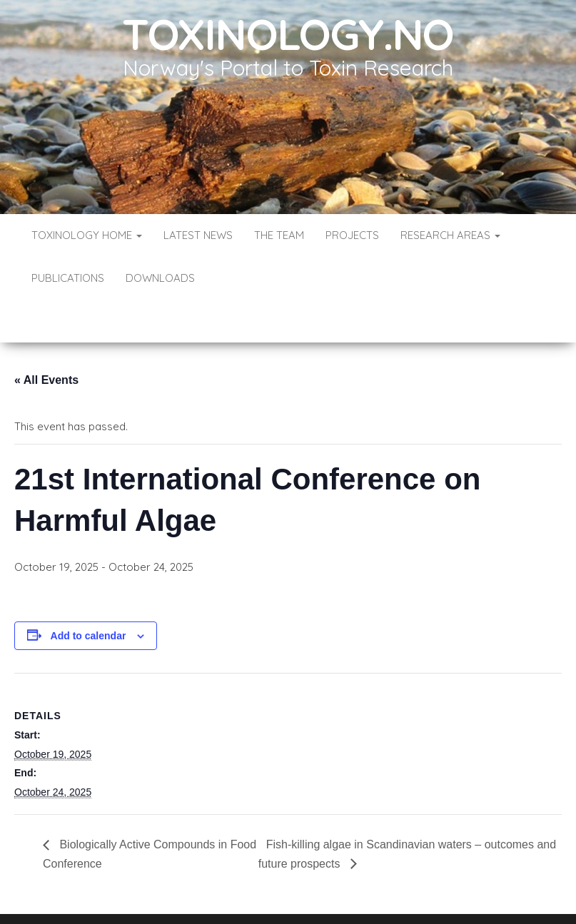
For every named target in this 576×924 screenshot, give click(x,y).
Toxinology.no (288, 34)
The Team (279, 235)
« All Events (46, 337)
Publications (68, 278)
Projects (352, 235)
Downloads (160, 278)
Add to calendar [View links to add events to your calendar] (89, 593)
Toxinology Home (87, 235)
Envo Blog (391, 894)
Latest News (198, 235)
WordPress (291, 894)
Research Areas (450, 235)
